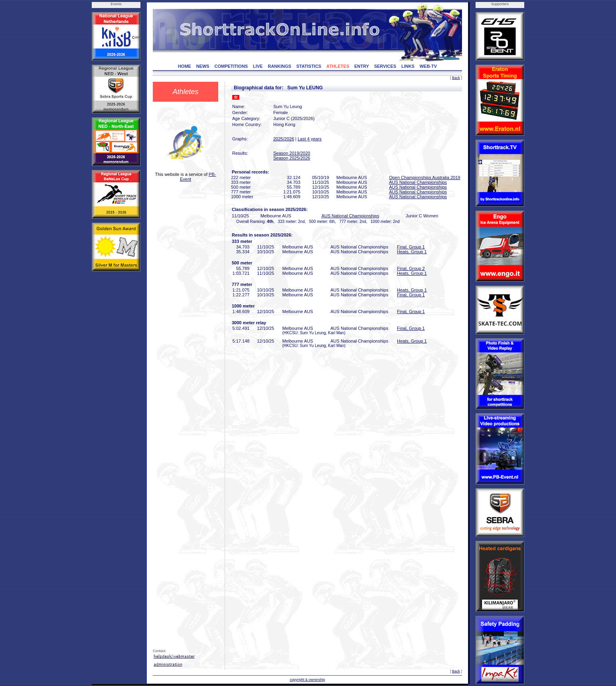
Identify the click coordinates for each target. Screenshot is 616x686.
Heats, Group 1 (412, 252)
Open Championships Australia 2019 (425, 177)
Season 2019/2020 (292, 153)
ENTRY (362, 66)
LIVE (258, 66)
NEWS (203, 66)
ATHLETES (338, 66)
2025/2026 (284, 139)
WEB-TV (428, 66)
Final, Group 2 (411, 268)
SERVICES (385, 66)
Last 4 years (310, 139)
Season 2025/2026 (292, 158)
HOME (185, 66)
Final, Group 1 (411, 247)
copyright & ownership (307, 680)
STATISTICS (309, 66)
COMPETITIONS (231, 66)
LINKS (408, 66)
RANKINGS (279, 66)
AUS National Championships (418, 182)
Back (456, 78)
